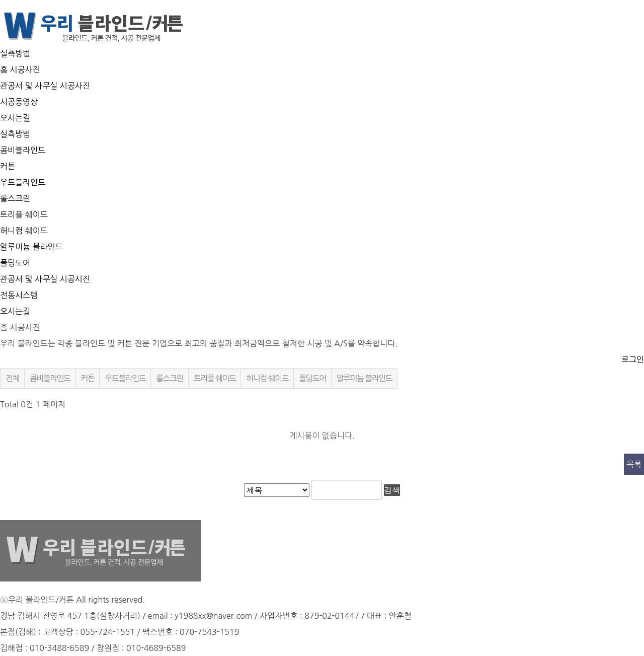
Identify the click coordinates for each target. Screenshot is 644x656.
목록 (634, 464)
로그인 (633, 359)
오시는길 (15, 118)
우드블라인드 (23, 182)
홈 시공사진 (20, 69)
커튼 (8, 166)
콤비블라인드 (23, 150)
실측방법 (15, 53)
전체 (12, 378)
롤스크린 (15, 198)
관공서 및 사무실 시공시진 (45, 279)
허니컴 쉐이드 (24, 231)
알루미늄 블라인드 (31, 247)
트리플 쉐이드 (24, 214)
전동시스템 (19, 295)
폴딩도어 (15, 263)
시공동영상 (19, 102)
